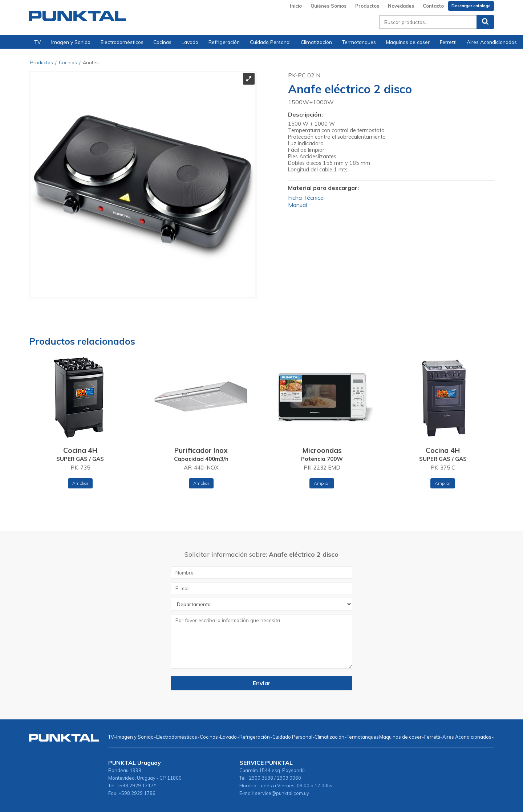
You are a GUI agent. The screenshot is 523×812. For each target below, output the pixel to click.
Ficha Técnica (306, 198)
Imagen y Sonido (71, 42)
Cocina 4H (80, 450)
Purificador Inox (201, 450)
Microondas (322, 450)
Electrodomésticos (122, 42)
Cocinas (162, 42)
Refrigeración (224, 42)
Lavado (190, 42)
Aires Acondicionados (492, 42)
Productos (367, 6)
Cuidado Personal (270, 42)
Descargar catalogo (471, 6)
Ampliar (80, 483)
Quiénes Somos (329, 6)
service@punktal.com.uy (282, 793)
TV (38, 42)
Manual (297, 205)
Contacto (433, 6)
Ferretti (448, 42)
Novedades (401, 6)
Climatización (316, 42)
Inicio (296, 6)
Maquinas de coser (408, 42)
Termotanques (359, 42)
